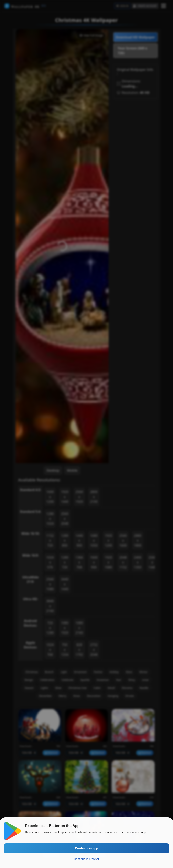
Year (118, 680)
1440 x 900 (79, 540)
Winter (143, 672)
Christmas (32, 672)
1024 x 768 (50, 650)
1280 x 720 (65, 562)
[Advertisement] (136, 122)
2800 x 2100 (94, 497)
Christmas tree (77, 688)
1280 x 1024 (50, 519)
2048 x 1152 (123, 562)
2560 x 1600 (123, 540)
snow (145, 680)
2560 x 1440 (152, 562)
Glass (129, 672)
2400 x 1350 (138, 562)
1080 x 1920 (65, 628)
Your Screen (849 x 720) (133, 51)
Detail (111, 688)
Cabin (97, 688)
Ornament (80, 672)
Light (64, 672)
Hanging (113, 696)
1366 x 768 (79, 562)
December (45, 696)
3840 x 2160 (50, 606)
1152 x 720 (50, 540)
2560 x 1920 (79, 497)
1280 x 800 (65, 540)
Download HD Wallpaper (135, 37)
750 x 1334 (65, 650)
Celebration (47, 680)
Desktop (53, 470)
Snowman (103, 680)
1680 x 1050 (94, 540)
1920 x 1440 (65, 497)
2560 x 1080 (50, 584)
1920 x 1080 (109, 562)
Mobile (72, 470)
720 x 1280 (50, 628)
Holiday (114, 672)
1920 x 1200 (109, 540)
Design (29, 680)
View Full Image (91, 35)
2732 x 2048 (94, 650)
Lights (44, 688)
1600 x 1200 (50, 497)
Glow (58, 688)
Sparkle (85, 680)
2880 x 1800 (138, 540)
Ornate (130, 696)
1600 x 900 (94, 562)
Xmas (77, 696)
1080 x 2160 (79, 628)
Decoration (94, 696)
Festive (98, 672)
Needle (144, 688)
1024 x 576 (50, 562)
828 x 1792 (79, 650)
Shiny (132, 680)
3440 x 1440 (65, 584)
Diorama (127, 688)
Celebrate (67, 680)
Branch (49, 672)
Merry (63, 696)
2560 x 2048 (65, 519)
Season (29, 688)
